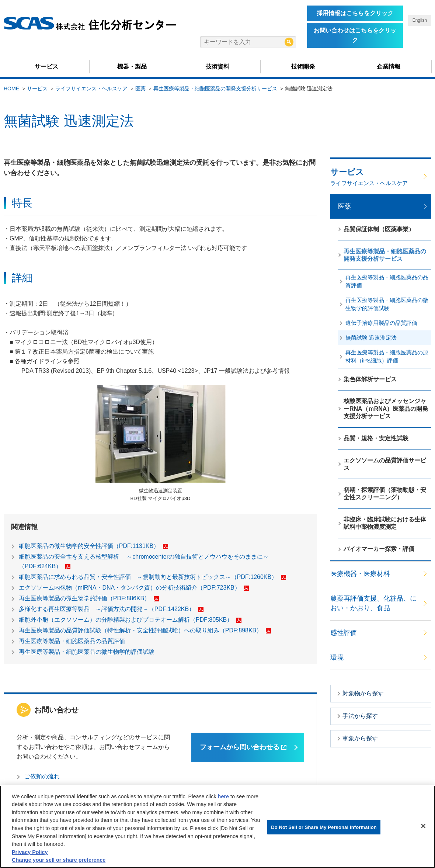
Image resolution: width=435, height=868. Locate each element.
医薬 (140, 88)
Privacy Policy (30, 852)
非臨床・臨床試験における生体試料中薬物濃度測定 (385, 523)
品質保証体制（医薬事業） (379, 229)
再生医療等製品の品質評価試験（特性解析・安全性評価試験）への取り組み (145, 630)
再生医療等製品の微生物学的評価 (89, 598)
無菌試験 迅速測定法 (371, 338)
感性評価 (344, 633)
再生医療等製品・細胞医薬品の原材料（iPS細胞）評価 (387, 356)
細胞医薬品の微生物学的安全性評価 (93, 546)
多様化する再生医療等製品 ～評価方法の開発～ (111, 609)
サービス (46, 67)
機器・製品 (132, 67)
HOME (11, 88)
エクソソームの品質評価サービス (385, 464)
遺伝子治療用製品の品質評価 (381, 323)
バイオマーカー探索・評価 (379, 549)
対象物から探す (363, 693)
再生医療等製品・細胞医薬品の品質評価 (72, 641)
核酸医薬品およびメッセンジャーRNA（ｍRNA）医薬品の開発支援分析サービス (386, 409)
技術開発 (303, 67)
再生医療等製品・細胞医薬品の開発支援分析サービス (215, 88)
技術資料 (217, 67)
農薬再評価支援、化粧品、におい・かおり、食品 (373, 603)
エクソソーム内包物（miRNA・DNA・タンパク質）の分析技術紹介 (134, 588)
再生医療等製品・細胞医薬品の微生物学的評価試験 (87, 652)
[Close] (423, 826)
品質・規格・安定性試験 (376, 438)
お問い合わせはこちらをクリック (355, 35)
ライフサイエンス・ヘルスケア (91, 88)
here (223, 796)
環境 (337, 657)
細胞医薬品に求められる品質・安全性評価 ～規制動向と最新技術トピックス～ (152, 577)
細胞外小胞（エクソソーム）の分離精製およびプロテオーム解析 (130, 620)
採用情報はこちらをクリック (355, 13)
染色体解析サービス (370, 379)
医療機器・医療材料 (360, 574)
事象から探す (360, 738)
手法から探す (360, 716)
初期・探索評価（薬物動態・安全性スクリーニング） (385, 494)
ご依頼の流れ (42, 776)
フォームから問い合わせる (243, 747)
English (420, 20)
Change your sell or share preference (59, 860)
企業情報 (389, 67)
